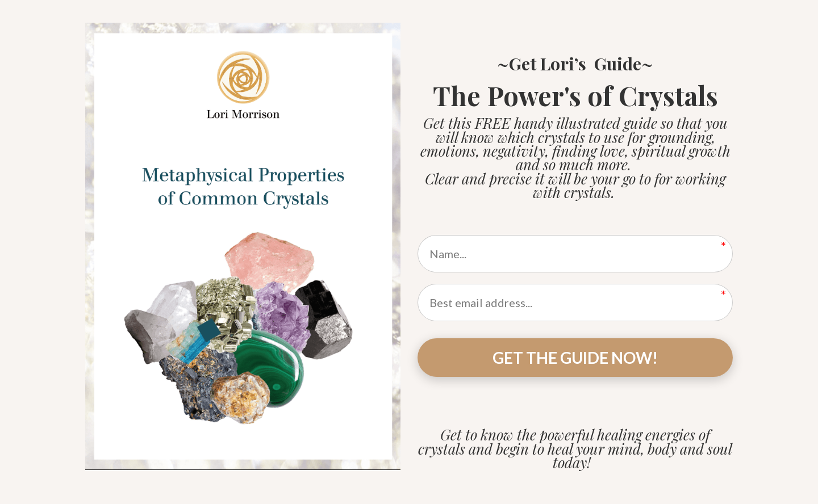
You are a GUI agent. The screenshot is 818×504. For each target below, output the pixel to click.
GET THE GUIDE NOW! (575, 358)
